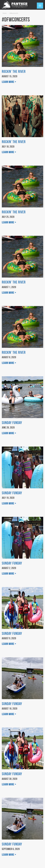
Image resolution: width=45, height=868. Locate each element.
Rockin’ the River (14, 71)
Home (5, 13)
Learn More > (9, 82)
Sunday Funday (12, 423)
